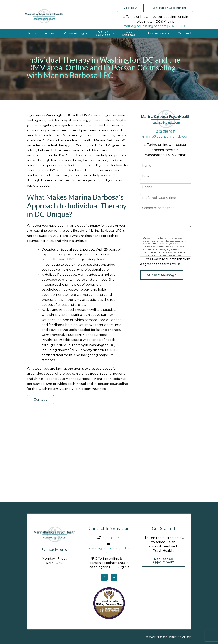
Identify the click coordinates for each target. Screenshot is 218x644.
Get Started (129, 33)
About (51, 33)
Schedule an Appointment (169, 8)
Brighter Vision (179, 637)
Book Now (130, 8)
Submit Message (162, 275)
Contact (185, 33)
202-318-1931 (178, 26)
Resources (157, 33)
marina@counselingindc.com (145, 26)
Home (32, 33)
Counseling (74, 33)
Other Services (103, 33)
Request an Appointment (164, 561)
